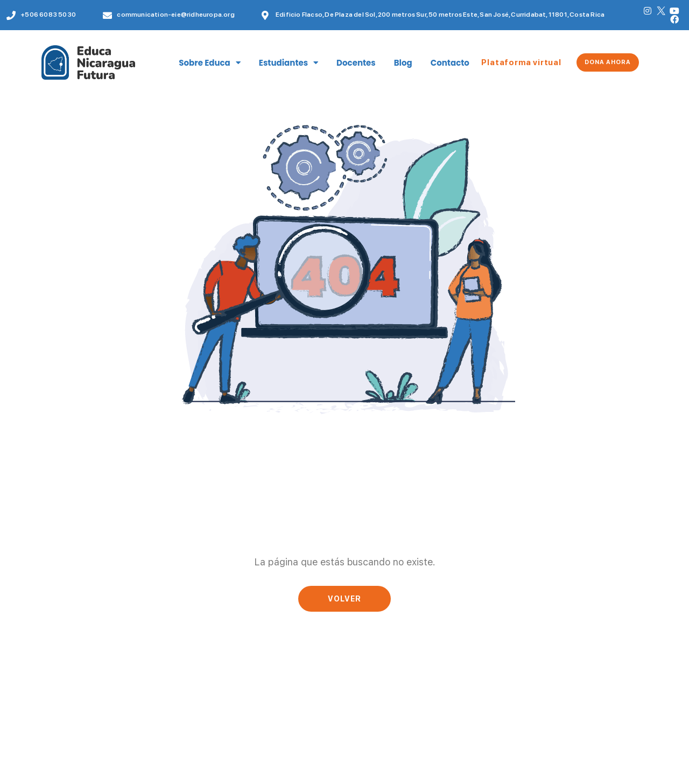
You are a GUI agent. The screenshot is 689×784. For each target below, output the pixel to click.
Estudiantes (289, 63)
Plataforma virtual (521, 62)
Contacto (450, 63)
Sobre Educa (209, 63)
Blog (403, 63)
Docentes (356, 63)
